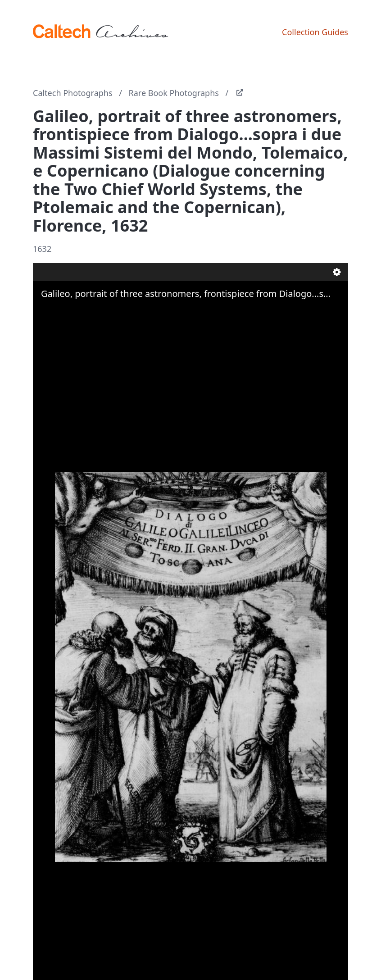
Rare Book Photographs (174, 93)
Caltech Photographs (73, 93)
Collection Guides (315, 32)
